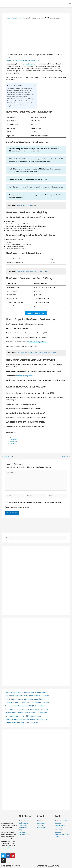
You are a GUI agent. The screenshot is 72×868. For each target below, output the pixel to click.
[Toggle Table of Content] (33, 86)
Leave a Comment (12, 60)
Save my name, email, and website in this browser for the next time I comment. (34, 503)
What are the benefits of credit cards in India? (36, 353)
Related (13, 107)
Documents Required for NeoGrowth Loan (21, 95)
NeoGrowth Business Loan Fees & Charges (21, 99)
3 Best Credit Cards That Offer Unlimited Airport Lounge (25, 693)
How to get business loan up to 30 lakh (33, 271)
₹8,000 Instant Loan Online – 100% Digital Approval (23, 716)
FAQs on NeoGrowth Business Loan (19, 105)
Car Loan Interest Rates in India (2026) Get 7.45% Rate (25, 706)
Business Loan (25, 60)
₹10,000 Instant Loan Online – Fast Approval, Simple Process (27, 710)
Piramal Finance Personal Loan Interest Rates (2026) (24, 699)
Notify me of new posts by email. (18, 507)
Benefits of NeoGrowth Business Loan (20, 90)
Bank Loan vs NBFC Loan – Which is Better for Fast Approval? (27, 696)
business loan (31, 64)
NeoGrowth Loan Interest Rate (17, 97)
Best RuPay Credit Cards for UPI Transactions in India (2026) (27, 720)
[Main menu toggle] (70, 4)
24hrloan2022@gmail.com (37, 342)
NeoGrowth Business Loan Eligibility (19, 92)
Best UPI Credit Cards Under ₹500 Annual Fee (21, 723)
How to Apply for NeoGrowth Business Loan (21, 101)
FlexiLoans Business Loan (27, 206)
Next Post (66, 457)
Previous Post (7, 457)
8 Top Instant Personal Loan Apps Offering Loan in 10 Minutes (27, 703)
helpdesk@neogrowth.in (25, 376)
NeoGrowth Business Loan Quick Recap (20, 88)
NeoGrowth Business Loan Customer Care (21, 103)
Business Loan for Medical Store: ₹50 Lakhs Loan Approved (26, 713)
